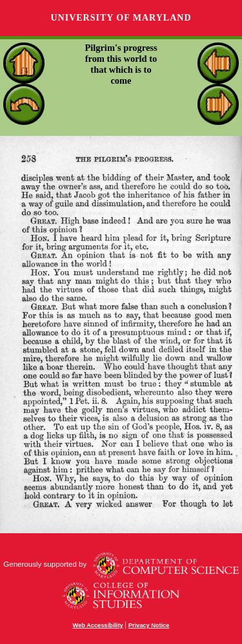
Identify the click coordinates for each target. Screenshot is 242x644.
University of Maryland (121, 18)
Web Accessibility (98, 625)
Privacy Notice (149, 625)
